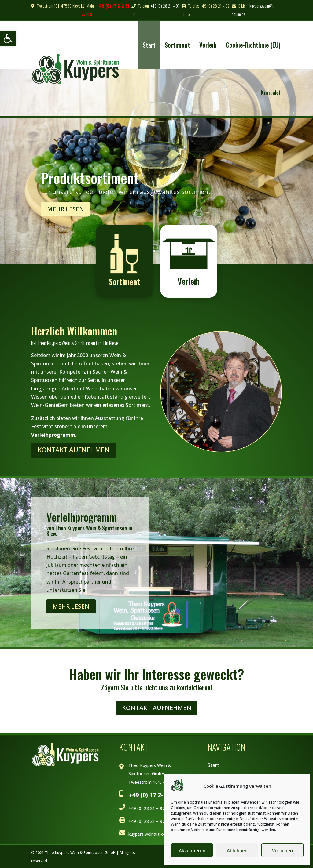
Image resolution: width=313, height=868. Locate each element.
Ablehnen (237, 850)
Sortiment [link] (177, 45)
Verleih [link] (208, 45)
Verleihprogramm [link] (53, 435)
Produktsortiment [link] (90, 180)
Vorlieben (282, 850)
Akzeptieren (192, 850)
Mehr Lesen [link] (66, 212)
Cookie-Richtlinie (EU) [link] (253, 45)
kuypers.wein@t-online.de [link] (154, 834)
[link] (8, 38)
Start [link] (149, 45)
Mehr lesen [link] (71, 606)
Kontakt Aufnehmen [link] (74, 450)
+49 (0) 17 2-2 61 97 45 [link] (160, 795)
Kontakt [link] (271, 92)
